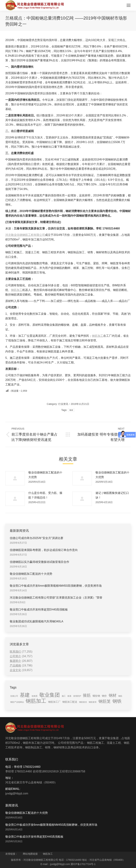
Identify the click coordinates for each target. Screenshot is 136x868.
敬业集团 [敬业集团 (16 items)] (50, 695)
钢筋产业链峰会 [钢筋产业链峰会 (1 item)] (17, 702)
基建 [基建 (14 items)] (25, 695)
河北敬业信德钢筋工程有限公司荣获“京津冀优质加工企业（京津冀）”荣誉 (56, 598)
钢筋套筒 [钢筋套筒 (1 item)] (93, 702)
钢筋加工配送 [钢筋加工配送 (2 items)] (70, 702)
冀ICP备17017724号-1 (83, 864)
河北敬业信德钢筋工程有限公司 (25, 235)
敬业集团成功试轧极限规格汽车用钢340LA (36, 621)
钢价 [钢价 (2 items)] (104, 696)
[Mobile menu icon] (129, 5)
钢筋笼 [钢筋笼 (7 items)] (105, 701)
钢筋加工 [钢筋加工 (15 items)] (36, 701)
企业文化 (15, 670)
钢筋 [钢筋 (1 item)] (120, 696)
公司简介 (15, 656)
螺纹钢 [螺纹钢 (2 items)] (96, 696)
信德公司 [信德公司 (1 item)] (14, 696)
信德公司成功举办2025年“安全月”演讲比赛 (36, 538)
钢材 (71, 410)
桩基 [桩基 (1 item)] (69, 696)
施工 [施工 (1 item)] (64, 696)
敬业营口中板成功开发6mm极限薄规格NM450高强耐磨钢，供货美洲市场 (56, 586)
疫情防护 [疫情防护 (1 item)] (77, 696)
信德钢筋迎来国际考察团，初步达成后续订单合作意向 (44, 550)
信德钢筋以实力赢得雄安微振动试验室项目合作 (39, 562)
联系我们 (15, 652)
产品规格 (15, 665)
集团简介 (15, 661)
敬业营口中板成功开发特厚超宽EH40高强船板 (39, 610)
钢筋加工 (17, 290)
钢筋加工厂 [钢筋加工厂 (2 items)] (54, 702)
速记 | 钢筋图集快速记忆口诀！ (112, 495)
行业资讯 (63, 404)
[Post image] (15, 478)
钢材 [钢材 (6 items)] (113, 695)
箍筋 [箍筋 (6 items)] (87, 695)
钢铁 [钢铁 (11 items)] (117, 701)
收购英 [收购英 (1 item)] (35, 696)
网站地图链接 (30, 854)
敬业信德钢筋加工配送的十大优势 (45, 475)
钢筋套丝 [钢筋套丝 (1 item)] (83, 702)
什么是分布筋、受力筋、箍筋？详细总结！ (45, 495)
